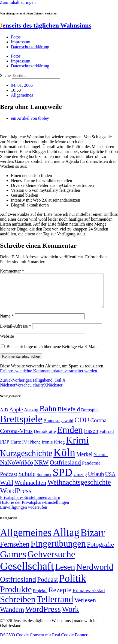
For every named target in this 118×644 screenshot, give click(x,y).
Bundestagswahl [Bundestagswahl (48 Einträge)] (58, 427)
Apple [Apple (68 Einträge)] (16, 416)
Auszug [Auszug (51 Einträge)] (31, 416)
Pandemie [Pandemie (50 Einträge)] (91, 470)
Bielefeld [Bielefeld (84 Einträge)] (69, 416)
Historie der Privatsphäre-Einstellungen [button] (34, 509)
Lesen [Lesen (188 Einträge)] (65, 573)
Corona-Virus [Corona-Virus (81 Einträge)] (16, 437)
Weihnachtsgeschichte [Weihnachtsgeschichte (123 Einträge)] (79, 489)
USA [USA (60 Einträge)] (110, 481)
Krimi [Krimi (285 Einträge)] (77, 447)
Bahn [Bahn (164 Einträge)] (48, 415)
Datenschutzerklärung (30, 47)
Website (7, 343)
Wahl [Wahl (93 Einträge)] (7, 489)
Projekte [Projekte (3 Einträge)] (40, 597)
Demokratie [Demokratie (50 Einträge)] (45, 438)
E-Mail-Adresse (16, 333)
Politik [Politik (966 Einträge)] (73, 585)
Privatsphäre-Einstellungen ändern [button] (30, 504)
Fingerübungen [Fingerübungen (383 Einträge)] (58, 550)
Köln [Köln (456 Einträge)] (64, 459)
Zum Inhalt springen (18, 2)
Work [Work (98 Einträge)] (70, 616)
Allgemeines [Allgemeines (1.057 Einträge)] (26, 539)
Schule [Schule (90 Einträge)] (27, 480)
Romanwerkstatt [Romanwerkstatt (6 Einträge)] (89, 597)
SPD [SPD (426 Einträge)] (62, 479)
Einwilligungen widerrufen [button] (24, 514)
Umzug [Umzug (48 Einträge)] (80, 481)
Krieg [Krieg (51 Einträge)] (59, 448)
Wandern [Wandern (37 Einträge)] (12, 616)
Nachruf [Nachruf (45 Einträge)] (101, 461)
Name (7, 323)
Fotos (16, 37)
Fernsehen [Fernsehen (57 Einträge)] (15, 551)
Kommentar (12, 271)
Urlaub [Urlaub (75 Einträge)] (96, 481)
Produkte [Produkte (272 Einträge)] (16, 596)
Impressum (21, 42)
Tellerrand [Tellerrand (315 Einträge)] (55, 606)
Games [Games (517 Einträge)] (13, 561)
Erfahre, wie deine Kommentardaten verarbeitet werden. (49, 377)
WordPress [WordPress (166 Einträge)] (43, 616)
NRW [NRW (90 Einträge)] (41, 469)
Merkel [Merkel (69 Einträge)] (84, 461)
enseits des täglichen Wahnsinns (46, 25)
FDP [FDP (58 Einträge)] (5, 448)
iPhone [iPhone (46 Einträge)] (34, 449)
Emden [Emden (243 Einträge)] (70, 436)
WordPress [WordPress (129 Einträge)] (16, 497)
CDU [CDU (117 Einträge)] (82, 426)
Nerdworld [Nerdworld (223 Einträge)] (95, 573)
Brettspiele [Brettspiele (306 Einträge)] (21, 426)
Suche (5, 75)
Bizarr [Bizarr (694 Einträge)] (93, 539)
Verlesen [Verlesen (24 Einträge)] (85, 607)
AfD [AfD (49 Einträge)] (4, 416)
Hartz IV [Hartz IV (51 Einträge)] (19, 448)
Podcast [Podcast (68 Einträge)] (9, 481)
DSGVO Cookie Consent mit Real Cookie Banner (44, 641)
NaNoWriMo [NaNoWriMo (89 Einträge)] (16, 469)
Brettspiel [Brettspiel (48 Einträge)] (90, 416)
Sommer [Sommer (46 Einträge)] (44, 481)
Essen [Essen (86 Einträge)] (91, 437)
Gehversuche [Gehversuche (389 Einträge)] (51, 561)
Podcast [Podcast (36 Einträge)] (47, 586)
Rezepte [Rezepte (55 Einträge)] (60, 596)
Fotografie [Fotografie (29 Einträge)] (100, 551)
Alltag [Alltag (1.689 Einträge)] (66, 539)
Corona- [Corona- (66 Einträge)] (99, 427)
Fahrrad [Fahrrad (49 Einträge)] (107, 438)
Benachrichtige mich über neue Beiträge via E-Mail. (52, 353)
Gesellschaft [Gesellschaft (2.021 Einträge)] (27, 573)
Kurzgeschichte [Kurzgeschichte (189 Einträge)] (26, 460)
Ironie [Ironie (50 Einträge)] (47, 449)
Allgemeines (22, 95)
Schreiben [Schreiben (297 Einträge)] (18, 606)
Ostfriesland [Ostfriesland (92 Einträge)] (65, 469)
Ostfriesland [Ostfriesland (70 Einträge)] (18, 586)
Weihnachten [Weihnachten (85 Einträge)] (30, 489)
